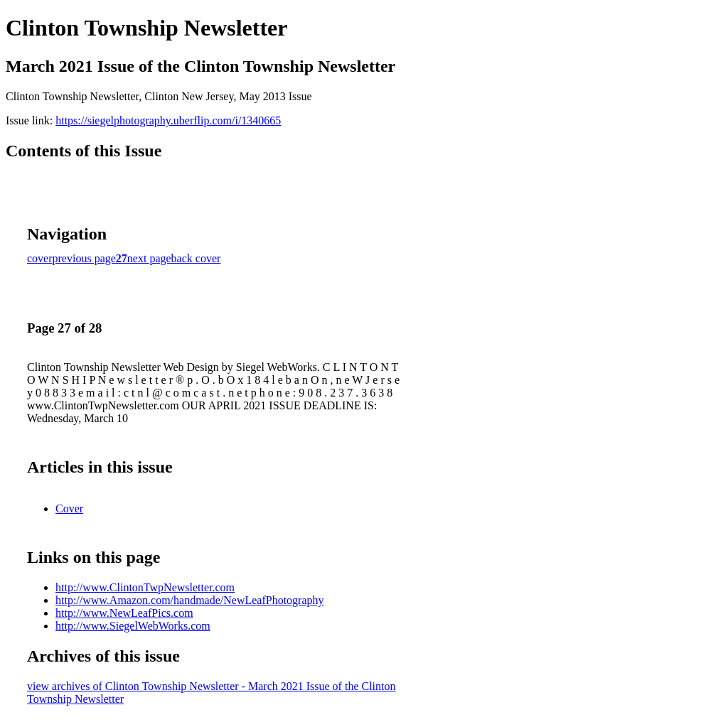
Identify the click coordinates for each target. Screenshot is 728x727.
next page (149, 258)
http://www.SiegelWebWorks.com (133, 626)
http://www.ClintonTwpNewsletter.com (145, 587)
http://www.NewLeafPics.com (124, 613)
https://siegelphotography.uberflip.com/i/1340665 (168, 120)
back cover (196, 258)
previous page (84, 258)
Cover (69, 508)
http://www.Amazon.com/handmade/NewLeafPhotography (190, 600)
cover (40, 258)
